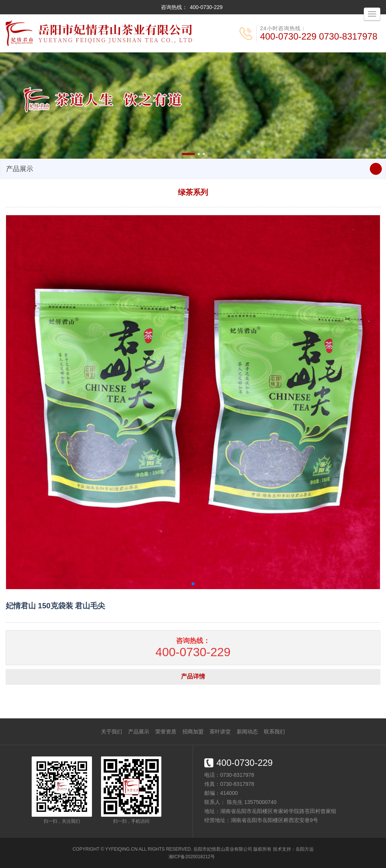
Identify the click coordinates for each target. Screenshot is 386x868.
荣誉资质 (166, 732)
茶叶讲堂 (220, 732)
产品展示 (139, 732)
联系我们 (274, 732)
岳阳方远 (305, 849)
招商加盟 (193, 732)
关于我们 (112, 732)
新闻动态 (247, 732)
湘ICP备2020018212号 (192, 857)
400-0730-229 (206, 7)
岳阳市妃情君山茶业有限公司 (223, 849)
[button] (188, 154)
